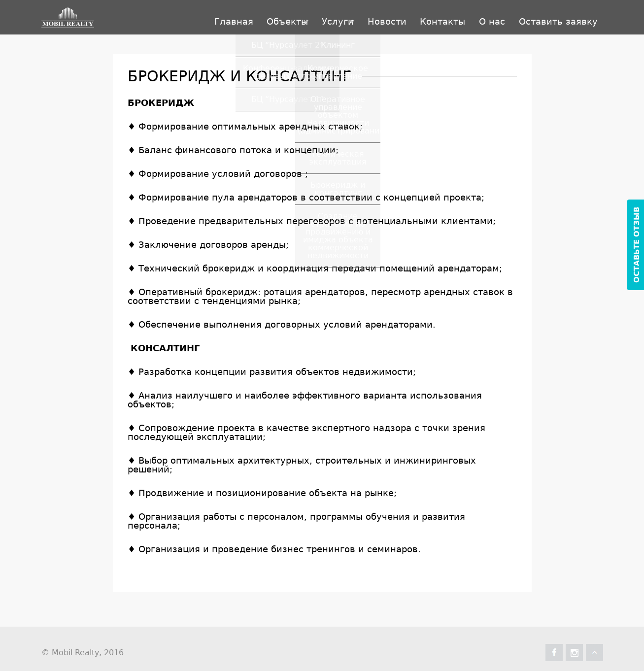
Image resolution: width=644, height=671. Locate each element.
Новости (338, 17)
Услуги (275, 17)
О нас (471, 17)
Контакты (408, 17)
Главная (143, 17)
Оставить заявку (551, 17)
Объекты (211, 17)
